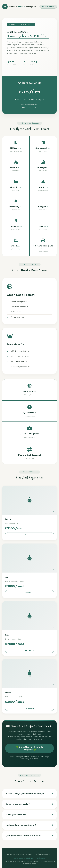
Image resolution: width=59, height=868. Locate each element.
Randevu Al (30, 535)
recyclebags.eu (40, 858)
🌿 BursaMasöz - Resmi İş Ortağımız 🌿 (30, 748)
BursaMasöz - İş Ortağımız (23, 858)
